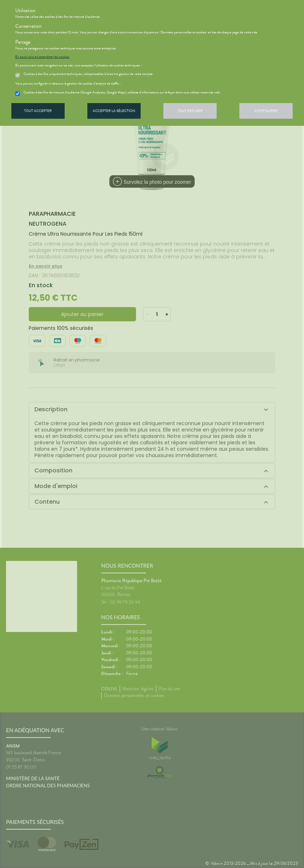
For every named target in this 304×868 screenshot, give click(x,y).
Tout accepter (38, 111)
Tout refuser (190, 111)
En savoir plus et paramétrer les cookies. (43, 57)
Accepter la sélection (114, 111)
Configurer (266, 111)
